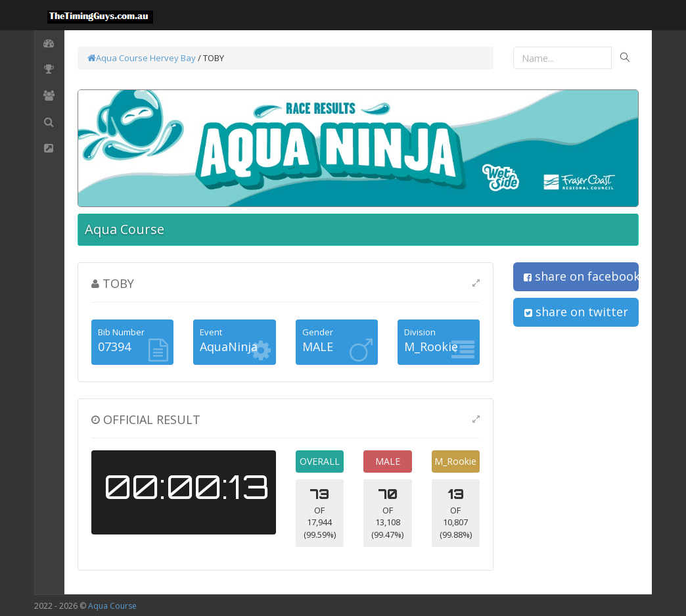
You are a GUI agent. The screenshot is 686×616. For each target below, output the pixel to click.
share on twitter (576, 312)
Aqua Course (118, 58)
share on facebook (581, 276)
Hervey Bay (173, 58)
